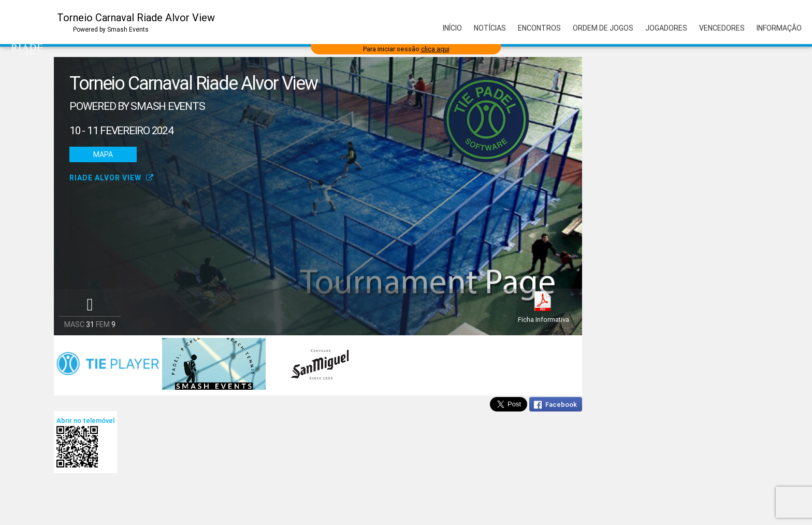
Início (452, 28)
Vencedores (722, 28)
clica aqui (435, 49)
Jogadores (666, 28)
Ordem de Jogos (603, 28)
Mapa (103, 154)
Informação (779, 28)
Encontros (539, 28)
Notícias (490, 28)
